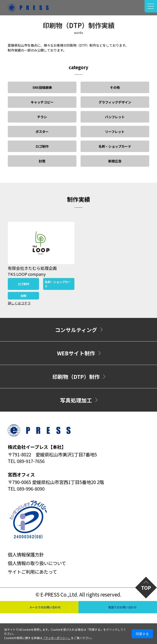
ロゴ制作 (42, 146)
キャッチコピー (42, 102)
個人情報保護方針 (26, 554)
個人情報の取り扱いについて (37, 563)
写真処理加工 (76, 400)
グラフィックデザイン (115, 102)
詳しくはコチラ (19, 303)
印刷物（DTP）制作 (76, 377)
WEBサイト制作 (76, 353)
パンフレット (115, 117)
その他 (115, 87)
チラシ (42, 117)
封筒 (42, 161)
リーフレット (115, 132)
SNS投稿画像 (42, 87)
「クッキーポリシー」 (57, 638)
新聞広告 (115, 161)
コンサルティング (76, 330)
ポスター (42, 132)
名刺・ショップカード (115, 146)
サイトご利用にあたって (32, 572)
